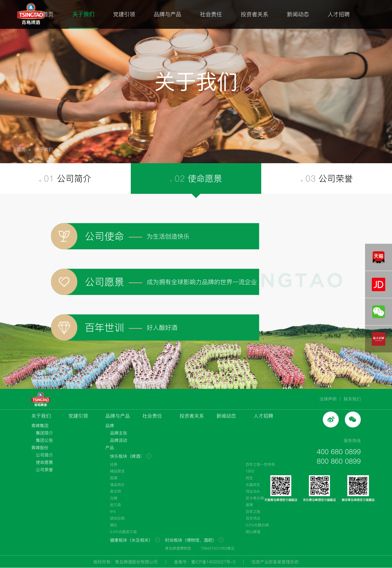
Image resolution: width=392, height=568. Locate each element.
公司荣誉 (44, 470)
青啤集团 (40, 426)
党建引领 (124, 14)
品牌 (110, 426)
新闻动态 (298, 14)
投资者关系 (254, 14)
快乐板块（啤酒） (127, 456)
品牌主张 (119, 433)
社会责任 (211, 14)
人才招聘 (339, 14)
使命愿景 (44, 462)
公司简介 (44, 455)
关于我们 (83, 14)
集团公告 (44, 440)
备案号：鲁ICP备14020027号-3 (205, 562)
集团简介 (44, 433)
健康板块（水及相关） (131, 540)
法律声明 (328, 399)
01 (65, 179)
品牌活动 (119, 440)
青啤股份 (40, 448)
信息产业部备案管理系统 (275, 562)
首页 (48, 14)
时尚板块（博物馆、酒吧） (191, 540)
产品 (110, 448)
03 (327, 179)
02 (196, 179)
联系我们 (352, 399)
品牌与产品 (168, 14)
